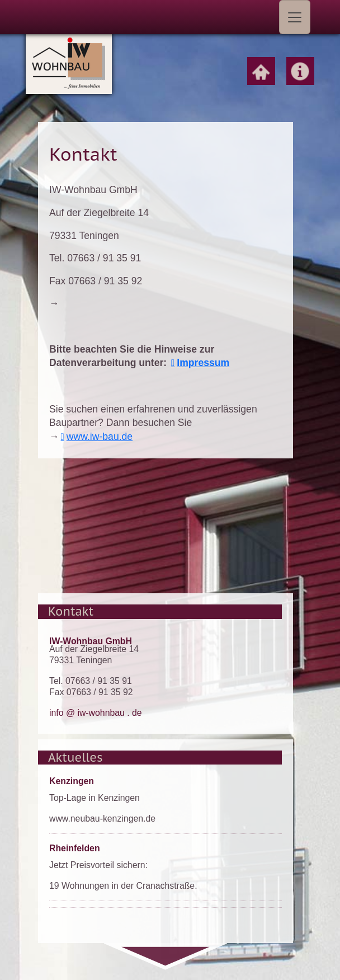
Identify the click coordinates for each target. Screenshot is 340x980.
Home (261, 71)
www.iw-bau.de (100, 437)
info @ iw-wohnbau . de (96, 713)
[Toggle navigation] (295, 17)
